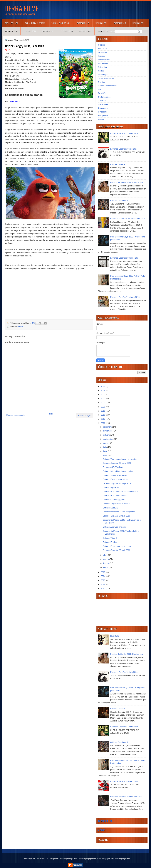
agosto (107, 443)
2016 (103, 423)
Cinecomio (103, 112)
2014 (103, 576)
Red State (115, 636)
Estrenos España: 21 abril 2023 (124, 133)
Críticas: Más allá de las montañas (118, 471)
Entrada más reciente (16, 415)
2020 (103, 407)
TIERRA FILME (21, 8)
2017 (103, 419)
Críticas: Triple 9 (110, 538)
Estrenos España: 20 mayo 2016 (117, 463)
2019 (103, 411)
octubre (107, 435)
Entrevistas (103, 63)
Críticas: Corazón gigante (114, 500)
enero (106, 567)
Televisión (102, 67)
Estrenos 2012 (67, 31)
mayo (106, 455)
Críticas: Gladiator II (119, 200)
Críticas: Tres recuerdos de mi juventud (120, 459)
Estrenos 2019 (83, 23)
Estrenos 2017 (120, 23)
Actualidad (103, 49)
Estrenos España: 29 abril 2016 (116, 550)
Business (102, 830)
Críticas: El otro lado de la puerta (117, 546)
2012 (103, 584)
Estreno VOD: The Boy (113, 467)
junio (106, 451)
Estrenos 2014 (30, 31)
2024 (103, 391)
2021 (103, 403)
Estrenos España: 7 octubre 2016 (125, 297)
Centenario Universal (107, 86)
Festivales (103, 52)
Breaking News (105, 821)
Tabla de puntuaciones (61, 23)
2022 (103, 399)
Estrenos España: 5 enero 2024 (124, 781)
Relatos (101, 82)
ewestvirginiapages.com (87, 859)
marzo (106, 559)
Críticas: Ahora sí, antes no (114, 527)
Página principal (12, 23)
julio (105, 447)
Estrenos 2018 (102, 23)
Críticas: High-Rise (111, 487)
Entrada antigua (84, 415)
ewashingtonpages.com (68, 859)
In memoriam (104, 60)
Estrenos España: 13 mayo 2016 (117, 483)
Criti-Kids (102, 101)
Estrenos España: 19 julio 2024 (124, 149)
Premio (101, 119)
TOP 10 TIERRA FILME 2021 (35, 23)
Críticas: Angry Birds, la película (117, 504)
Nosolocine (103, 104)
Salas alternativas (106, 78)
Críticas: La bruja (110, 508)
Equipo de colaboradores (108, 31)
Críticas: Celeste (117, 164)
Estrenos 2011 (85, 31)
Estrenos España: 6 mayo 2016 (116, 516)
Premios (102, 56)
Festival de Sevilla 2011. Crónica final (127, 182)
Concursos (103, 108)
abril (105, 555)
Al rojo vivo (103, 115)
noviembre (108, 431)
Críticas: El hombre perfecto (115, 495)
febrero (107, 563)
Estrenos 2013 (48, 31)
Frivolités (102, 93)
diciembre (108, 427)
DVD (100, 90)
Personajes (103, 75)
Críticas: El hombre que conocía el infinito (121, 492)
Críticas (20, 327)
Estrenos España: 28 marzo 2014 (125, 258)
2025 (103, 386)
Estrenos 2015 (11, 31)
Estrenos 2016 (138, 23)
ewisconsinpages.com (106, 859)
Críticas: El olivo (110, 542)
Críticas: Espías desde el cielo (116, 479)
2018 (103, 415)
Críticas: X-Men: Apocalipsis (115, 475)
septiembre (108, 439)
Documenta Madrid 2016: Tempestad (119, 512)
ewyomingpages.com (122, 859)
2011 (103, 588)
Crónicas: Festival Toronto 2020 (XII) (126, 797)
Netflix (101, 71)
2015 (103, 572)
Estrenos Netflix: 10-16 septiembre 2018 (128, 219)
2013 (103, 580)
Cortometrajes (104, 97)
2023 (103, 395)
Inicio (51, 414)
